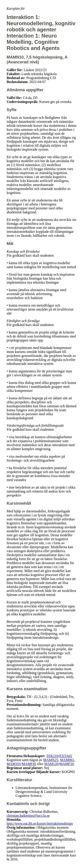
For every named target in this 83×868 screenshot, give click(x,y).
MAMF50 (67, 764)
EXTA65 (66, 756)
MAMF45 (29, 764)
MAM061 (67, 760)
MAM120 (51, 764)
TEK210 (52, 756)
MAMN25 (51, 760)
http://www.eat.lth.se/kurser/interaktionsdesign (40, 823)
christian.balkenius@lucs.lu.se (28, 816)
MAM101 (14, 764)
